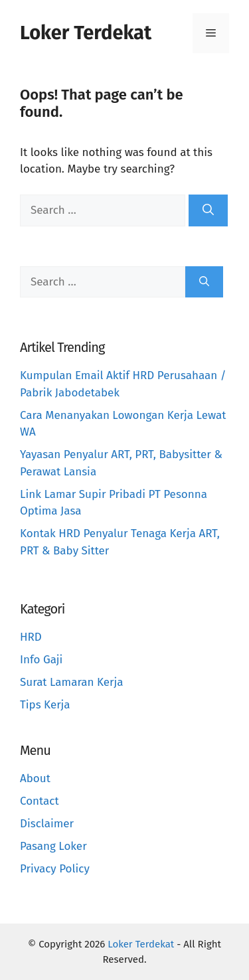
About (35, 778)
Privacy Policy (55, 869)
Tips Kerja (45, 705)
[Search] (208, 210)
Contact (40, 801)
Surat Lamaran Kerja (72, 682)
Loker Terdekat (86, 33)
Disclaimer (47, 824)
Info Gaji (41, 660)
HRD (31, 637)
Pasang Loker (53, 846)
